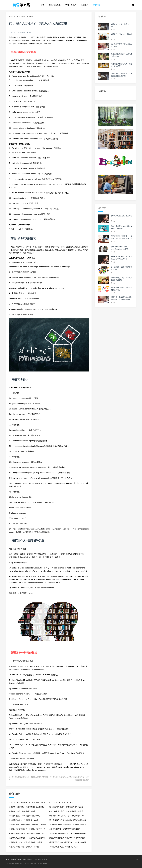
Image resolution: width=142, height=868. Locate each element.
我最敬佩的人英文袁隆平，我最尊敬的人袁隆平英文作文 (27, 838)
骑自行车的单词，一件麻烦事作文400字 (24, 820)
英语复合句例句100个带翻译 (121, 34)
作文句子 (97, 5)
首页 (43, 5)
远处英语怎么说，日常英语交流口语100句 (65, 829)
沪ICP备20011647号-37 (39, 864)
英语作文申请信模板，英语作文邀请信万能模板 (26, 807)
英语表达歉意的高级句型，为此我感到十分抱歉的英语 (68, 834)
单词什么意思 (71, 5)
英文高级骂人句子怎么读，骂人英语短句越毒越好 (68, 820)
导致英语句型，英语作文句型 (121, 216)
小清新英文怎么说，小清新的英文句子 (64, 847)
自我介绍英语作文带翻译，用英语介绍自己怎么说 (27, 802)
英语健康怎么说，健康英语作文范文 (22, 811)
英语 (24, 17)
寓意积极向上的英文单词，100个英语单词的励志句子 (67, 838)
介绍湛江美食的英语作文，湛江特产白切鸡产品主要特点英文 (121, 238)
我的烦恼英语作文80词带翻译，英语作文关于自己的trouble (68, 825)
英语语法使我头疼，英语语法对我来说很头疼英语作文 (68, 843)
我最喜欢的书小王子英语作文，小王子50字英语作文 (27, 825)
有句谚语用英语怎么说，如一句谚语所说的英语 (26, 833)
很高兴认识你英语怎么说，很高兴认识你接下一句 (27, 829)
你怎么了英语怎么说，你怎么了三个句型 (24, 847)
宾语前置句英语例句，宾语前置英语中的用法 (66, 807)
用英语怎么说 (55, 5)
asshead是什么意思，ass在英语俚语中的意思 (66, 811)
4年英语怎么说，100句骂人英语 (61, 802)
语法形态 (85, 5)
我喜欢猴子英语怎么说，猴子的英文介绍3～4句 (67, 816)
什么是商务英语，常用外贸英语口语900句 (24, 816)
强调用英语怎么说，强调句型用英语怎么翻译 (26, 842)
